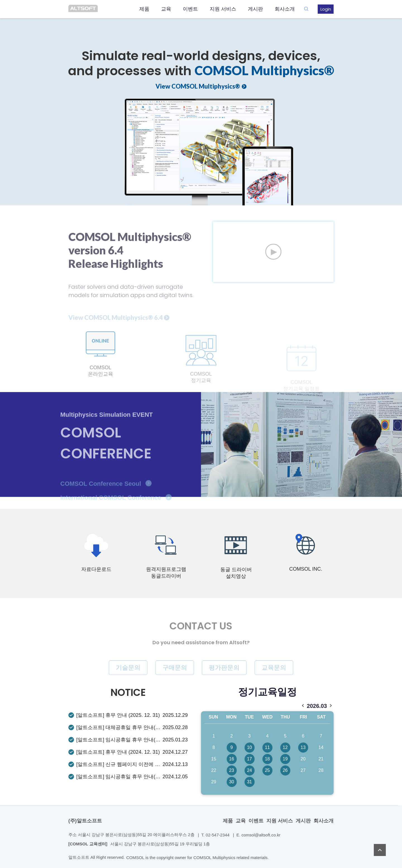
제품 (144, 9)
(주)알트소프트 (85, 821)
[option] (201, 103)
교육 (166, 9)
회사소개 (285, 9)
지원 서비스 (223, 9)
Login (326, 9)
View (198, 86)
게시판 (255, 9)
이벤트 (190, 9)
